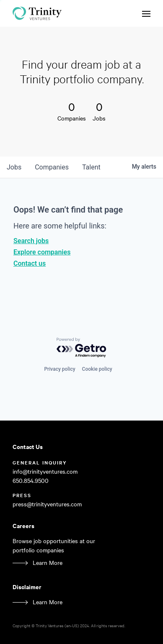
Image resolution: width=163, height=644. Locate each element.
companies (52, 167)
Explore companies (42, 252)
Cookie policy (97, 369)
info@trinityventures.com (45, 471)
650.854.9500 (31, 481)
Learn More (48, 563)
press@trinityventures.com (47, 504)
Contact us (30, 263)
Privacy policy (60, 369)
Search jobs (31, 241)
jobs (14, 167)
